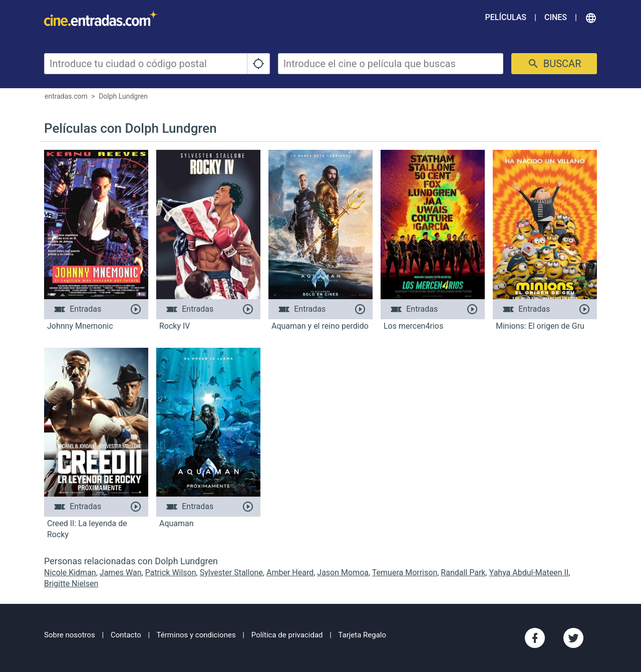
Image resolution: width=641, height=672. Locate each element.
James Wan (121, 573)
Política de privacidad (287, 635)
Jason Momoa (343, 573)
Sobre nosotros (70, 635)
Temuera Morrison (405, 573)
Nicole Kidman (70, 573)
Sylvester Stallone (231, 573)
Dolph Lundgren (123, 96)
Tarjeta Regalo (362, 635)
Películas (506, 17)
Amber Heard (290, 573)
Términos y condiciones (196, 635)
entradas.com (66, 96)
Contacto (126, 635)
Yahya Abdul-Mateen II (529, 573)
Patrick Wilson (171, 573)
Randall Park (463, 573)
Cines (556, 17)
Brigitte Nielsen (71, 584)
